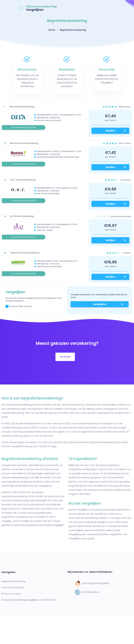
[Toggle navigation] (115, 9)
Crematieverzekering (13, 587)
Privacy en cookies (11, 594)
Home (52, 30)
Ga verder (65, 357)
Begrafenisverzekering (13, 581)
